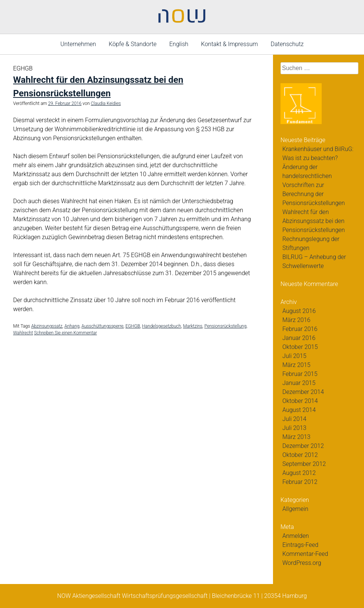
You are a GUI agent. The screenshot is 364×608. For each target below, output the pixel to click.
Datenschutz (287, 44)
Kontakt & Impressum (230, 44)
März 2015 (296, 365)
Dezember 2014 (303, 392)
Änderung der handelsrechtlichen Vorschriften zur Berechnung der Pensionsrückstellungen (314, 185)
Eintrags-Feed (300, 545)
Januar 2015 (299, 383)
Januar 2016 (299, 338)
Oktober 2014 (300, 401)
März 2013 (296, 437)
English (179, 44)
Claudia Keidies (106, 103)
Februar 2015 (300, 374)
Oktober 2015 (300, 347)
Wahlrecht (23, 333)
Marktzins (193, 326)
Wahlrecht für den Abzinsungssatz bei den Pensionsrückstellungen (314, 221)
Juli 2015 (294, 356)
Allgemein (295, 509)
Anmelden (296, 536)
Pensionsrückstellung (225, 326)
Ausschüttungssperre (102, 326)
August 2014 (299, 410)
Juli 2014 (294, 419)
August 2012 (299, 473)
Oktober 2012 (300, 455)
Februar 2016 (300, 329)
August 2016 (299, 311)
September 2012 (304, 464)
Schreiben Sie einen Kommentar (66, 333)
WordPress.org (302, 563)
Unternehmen (78, 44)
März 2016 (296, 320)
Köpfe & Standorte (133, 44)
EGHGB (133, 326)
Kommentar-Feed (305, 554)
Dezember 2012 (303, 446)
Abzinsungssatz (47, 326)
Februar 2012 (300, 482)
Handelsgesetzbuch (161, 326)
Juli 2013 (294, 428)
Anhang (72, 326)
